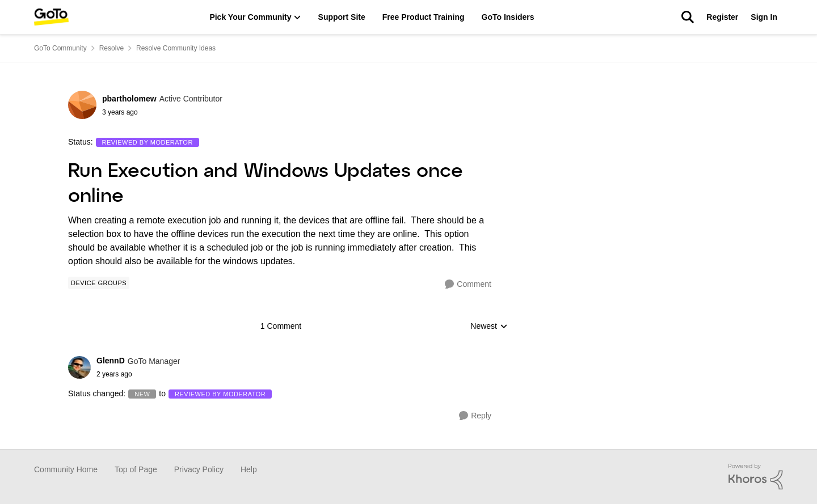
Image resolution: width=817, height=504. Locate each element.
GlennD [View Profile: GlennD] (111, 361)
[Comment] (468, 284)
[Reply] (475, 416)
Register (722, 17)
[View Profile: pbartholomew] (82, 105)
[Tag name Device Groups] (99, 283)
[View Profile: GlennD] (79, 367)
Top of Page (136, 469)
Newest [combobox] (489, 327)
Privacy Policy (199, 469)
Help (249, 469)
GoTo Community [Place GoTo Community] (60, 48)
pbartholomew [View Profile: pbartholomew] (129, 99)
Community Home (66, 469)
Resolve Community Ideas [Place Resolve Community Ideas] (176, 48)
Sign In (764, 17)
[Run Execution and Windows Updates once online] (138, 374)
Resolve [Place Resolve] (111, 48)
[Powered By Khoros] (756, 477)
